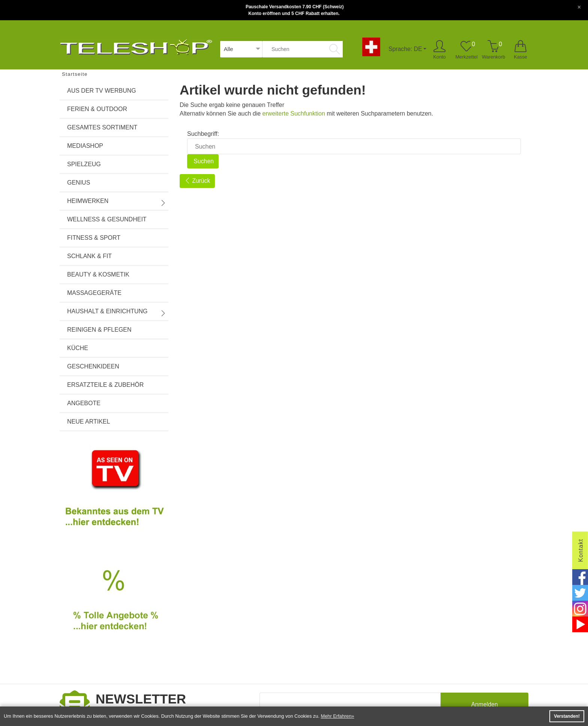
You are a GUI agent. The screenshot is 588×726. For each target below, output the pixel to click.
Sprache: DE (405, 49)
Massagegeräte (94, 293)
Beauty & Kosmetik (98, 274)
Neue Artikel (88, 422)
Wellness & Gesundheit (107, 219)
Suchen (203, 161)
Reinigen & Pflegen (99, 330)
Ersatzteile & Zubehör (105, 385)
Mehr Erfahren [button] (336, 716)
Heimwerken (117, 202)
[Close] (579, 6)
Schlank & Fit (89, 256)
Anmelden (484, 705)
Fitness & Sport (94, 238)
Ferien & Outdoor (97, 109)
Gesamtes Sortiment (102, 127)
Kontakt (581, 550)
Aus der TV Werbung (102, 91)
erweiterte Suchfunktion (294, 113)
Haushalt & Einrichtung (117, 312)
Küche (78, 348)
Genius (79, 183)
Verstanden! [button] (567, 716)
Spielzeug (84, 164)
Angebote (84, 403)
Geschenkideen (93, 366)
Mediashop (85, 146)
